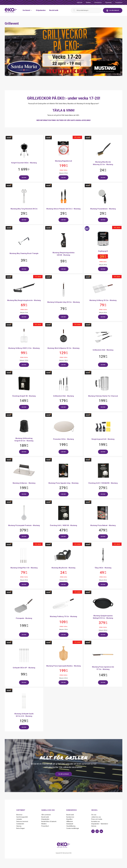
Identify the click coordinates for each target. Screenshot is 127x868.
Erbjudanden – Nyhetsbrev (100, 824)
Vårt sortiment (46, 815)
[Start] (11, 10)
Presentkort (119, 2)
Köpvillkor (69, 819)
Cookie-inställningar (73, 828)
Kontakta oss (95, 821)
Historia (94, 826)
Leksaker (19, 819)
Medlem (88, 2)
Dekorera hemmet (22, 821)
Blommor (19, 815)
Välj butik (80, 2)
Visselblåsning (71, 826)
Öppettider (108, 2)
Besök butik (54, 10)
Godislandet (20, 824)
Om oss (94, 815)
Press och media (97, 819)
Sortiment (27, 10)
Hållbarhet (70, 821)
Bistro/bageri (21, 828)
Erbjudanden (41, 10)
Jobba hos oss (96, 817)
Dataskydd (70, 824)
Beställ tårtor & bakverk (49, 821)
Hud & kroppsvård (22, 817)
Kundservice (98, 2)
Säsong (19, 826)
